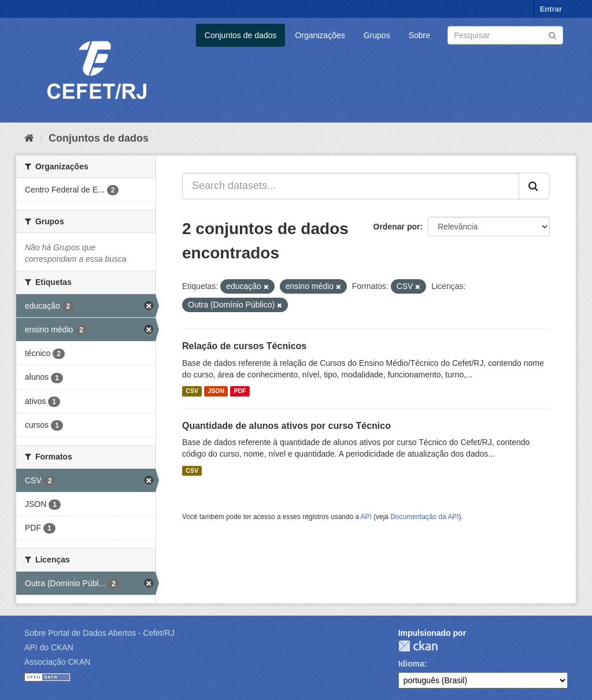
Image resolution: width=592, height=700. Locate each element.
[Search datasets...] (351, 186)
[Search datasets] (505, 35)
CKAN (418, 646)
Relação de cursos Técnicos (244, 346)
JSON (216, 391)
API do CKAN (49, 647)
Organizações (320, 35)
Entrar (551, 9)
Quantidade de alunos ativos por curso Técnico (286, 426)
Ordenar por (397, 227)
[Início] (29, 138)
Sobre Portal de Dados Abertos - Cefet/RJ (99, 633)
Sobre (419, 35)
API (366, 517)
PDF (240, 391)
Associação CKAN (57, 662)
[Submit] (552, 34)
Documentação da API (424, 517)
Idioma (411, 664)
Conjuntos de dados (241, 35)
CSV (192, 391)
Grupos (377, 35)
